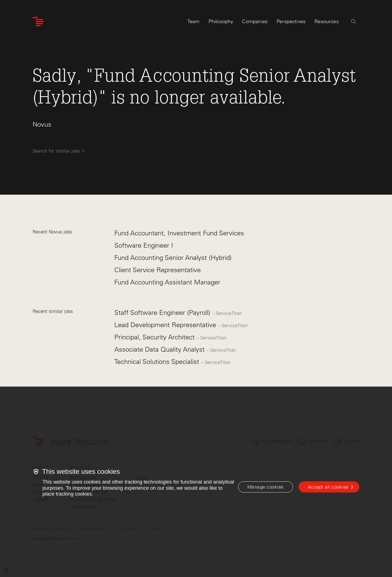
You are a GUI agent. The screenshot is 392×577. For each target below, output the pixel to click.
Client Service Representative (158, 270)
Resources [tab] (327, 21)
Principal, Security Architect (155, 337)
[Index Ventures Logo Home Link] (38, 22)
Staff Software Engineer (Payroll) (163, 312)
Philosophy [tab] (221, 21)
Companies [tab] (255, 21)
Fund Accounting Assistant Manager (167, 282)
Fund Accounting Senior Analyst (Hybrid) (173, 258)
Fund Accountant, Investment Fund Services (179, 233)
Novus (42, 124)
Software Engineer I (144, 245)
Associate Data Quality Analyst (160, 349)
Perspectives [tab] (291, 21)
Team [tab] (193, 21)
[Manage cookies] (266, 487)
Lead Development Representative (166, 325)
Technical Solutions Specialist (158, 362)
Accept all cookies (328, 487)
